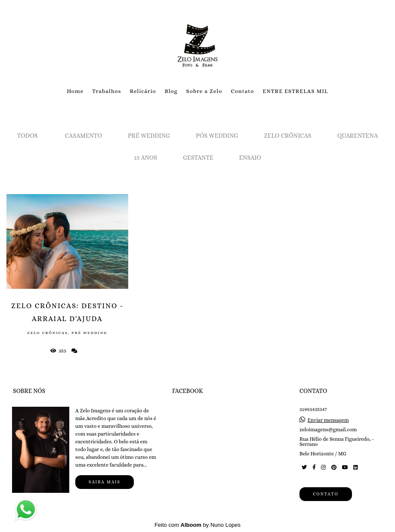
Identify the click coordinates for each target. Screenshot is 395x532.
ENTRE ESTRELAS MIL (295, 91)
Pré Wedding (149, 136)
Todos (28, 136)
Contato (242, 91)
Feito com (197, 525)
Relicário (143, 91)
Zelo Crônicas (287, 136)
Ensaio (250, 158)
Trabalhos (106, 91)
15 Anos (145, 158)
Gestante (198, 158)
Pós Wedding (217, 136)
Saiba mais (105, 482)
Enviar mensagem (328, 420)
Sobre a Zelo (204, 91)
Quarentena (358, 136)
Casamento (83, 136)
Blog (171, 91)
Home (75, 91)
